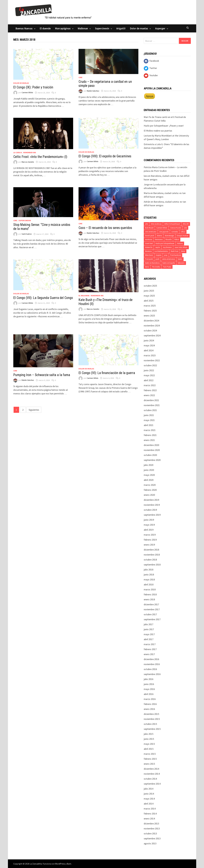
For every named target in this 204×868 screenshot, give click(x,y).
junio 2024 (149, 340)
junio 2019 (149, 520)
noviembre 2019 (152, 505)
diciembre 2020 (151, 445)
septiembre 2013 (152, 838)
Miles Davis (149, 255)
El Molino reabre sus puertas (158, 131)
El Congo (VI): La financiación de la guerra (107, 373)
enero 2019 (149, 545)
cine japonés (164, 232)
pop (166, 255)
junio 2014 (149, 794)
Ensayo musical (183, 236)
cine (185, 228)
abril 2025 (149, 301)
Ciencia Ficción (176, 228)
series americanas (169, 259)
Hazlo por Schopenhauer (165, 243)
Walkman (83, 28)
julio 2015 (149, 734)
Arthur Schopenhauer (172, 224)
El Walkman (84, 296)
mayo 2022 (149, 375)
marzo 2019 (150, 535)
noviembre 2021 (152, 405)
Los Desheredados (161, 251)
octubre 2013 (150, 833)
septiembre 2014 (152, 784)
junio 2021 (149, 415)
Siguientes (34, 410)
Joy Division (167, 247)
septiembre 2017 (152, 619)
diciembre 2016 (151, 659)
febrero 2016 (150, 704)
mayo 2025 (149, 296)
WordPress (60, 864)
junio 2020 (149, 470)
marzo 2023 (150, 355)
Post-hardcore (176, 255)
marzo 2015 (150, 754)
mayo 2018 (149, 579)
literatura (148, 251)
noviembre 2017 (152, 609)
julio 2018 (149, 570)
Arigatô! (121, 28)
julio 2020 (149, 465)
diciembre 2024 (151, 321)
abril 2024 (149, 350)
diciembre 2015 (151, 714)
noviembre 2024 (152, 326)
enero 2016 (149, 709)
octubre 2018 (150, 560)
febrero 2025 (150, 311)
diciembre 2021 (151, 400)
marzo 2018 (150, 589)
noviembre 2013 (152, 828)
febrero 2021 (150, 435)
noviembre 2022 (152, 360)
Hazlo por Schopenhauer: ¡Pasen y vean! (164, 126)
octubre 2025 (150, 286)
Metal (183, 251)
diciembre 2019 (151, 500)
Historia (180, 243)
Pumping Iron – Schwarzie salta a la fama (42, 375)
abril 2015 (149, 749)
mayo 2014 (149, 799)
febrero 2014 (150, 814)
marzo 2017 (150, 644)
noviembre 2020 (152, 450)
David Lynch (150, 236)
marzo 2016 (150, 699)
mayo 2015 (149, 744)
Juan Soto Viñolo (181, 247)
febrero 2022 (150, 390)
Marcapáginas (63, 28)
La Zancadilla (36, 864)
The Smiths (156, 267)
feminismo (159, 240)
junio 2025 (149, 291)
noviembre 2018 (152, 555)
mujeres (159, 255)
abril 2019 (149, 530)
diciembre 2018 (151, 550)
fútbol (177, 240)
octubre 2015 (150, 724)
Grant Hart (149, 243)
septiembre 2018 (152, 565)
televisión (181, 263)
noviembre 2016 (152, 664)
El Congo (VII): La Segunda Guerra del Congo (43, 298)
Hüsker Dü (149, 247)
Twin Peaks (167, 267)
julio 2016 (149, 679)
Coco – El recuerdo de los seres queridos (105, 228)
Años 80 (186, 224)
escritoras (149, 240)
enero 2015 (149, 764)
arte (147, 224)
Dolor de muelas (139, 28)
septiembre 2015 (152, 729)
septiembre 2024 (152, 335)
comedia (175, 232)
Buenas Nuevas (24, 28)
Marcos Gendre (28, 162)
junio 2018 (149, 575)
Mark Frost (175, 251)
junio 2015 (149, 739)
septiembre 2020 (152, 460)
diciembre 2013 (151, 824)
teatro (180, 259)
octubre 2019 (150, 510)
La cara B (18, 152)
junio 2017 (149, 629)
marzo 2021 (150, 430)
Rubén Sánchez (93, 91)
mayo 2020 (149, 475)
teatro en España (169, 263)
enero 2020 (149, 495)
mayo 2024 (149, 345)
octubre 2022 (150, 365)
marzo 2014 (150, 809)
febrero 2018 (150, 594)
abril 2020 (149, 480)
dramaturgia (169, 236)
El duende (45, 28)
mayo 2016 (149, 689)
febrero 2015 (150, 759)
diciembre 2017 (151, 604)
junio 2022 (149, 370)
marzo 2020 (150, 485)
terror (147, 267)
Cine (80, 77)
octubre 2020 (150, 455)
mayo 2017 (149, 634)
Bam (69, 864)
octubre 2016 (150, 669)
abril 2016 (149, 694)
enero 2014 (149, 819)
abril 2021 (149, 425)
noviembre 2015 (152, 719)
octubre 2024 (150, 330)
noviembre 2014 (152, 774)
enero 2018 (149, 599)
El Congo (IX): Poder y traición (33, 87)
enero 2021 (149, 440)
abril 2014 (149, 804)
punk (157, 259)
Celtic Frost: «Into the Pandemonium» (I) (40, 157)
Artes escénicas (156, 224)
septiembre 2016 (152, 674)
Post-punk (149, 259)
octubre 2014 (150, 779)
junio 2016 (149, 684)
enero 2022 (149, 395)
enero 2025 (149, 316)
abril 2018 (149, 584)
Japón (158, 247)
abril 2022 (149, 380)
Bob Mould (149, 228)
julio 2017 (149, 624)
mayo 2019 (149, 525)
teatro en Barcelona (152, 263)
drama (159, 236)
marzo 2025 (150, 306)
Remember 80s (30, 152)
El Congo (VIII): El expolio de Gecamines (105, 156)
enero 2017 (149, 654)
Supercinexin (102, 28)
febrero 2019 (150, 540)
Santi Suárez (27, 234)
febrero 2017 (150, 649)
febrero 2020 (150, 490)
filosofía (169, 240)
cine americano (151, 232)
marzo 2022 (150, 385)
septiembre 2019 (152, 515)
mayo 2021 (149, 420)
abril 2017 (149, 639)
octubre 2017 (150, 614)
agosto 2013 (150, 843)
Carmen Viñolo (27, 93)
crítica (183, 232)
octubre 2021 (150, 410)
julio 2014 (149, 789)
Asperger (160, 28)
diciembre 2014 (151, 769)
